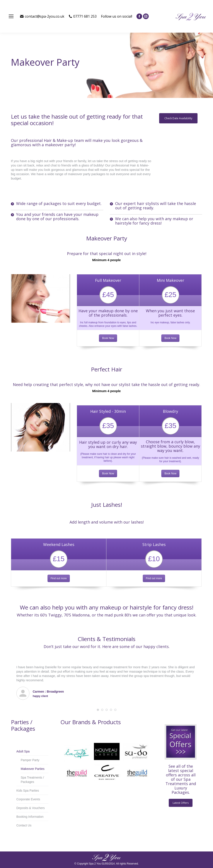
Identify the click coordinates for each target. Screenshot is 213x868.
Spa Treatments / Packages (32, 780)
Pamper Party (30, 760)
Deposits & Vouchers (31, 808)
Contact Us (24, 825)
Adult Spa (23, 751)
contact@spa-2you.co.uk (42, 16)
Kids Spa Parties (28, 791)
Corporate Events (28, 799)
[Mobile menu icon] (11, 16)
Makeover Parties (33, 769)
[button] (98, 710)
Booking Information (30, 817)
